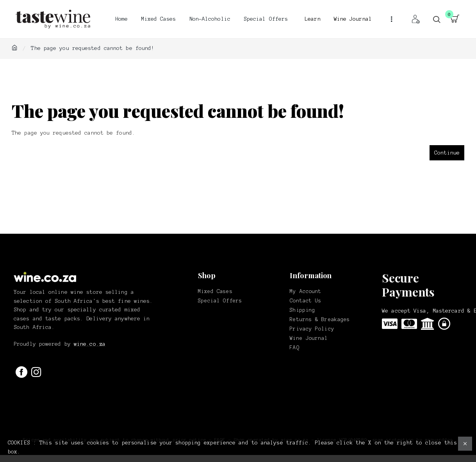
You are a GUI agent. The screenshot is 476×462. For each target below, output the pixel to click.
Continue (447, 153)
